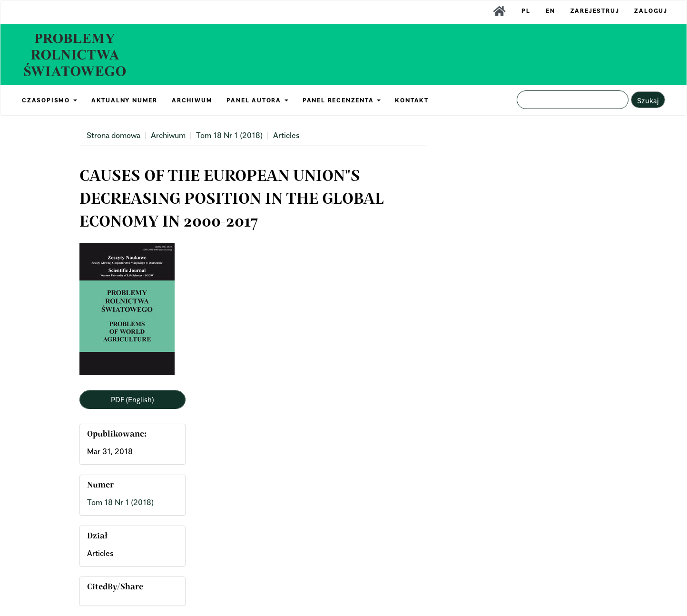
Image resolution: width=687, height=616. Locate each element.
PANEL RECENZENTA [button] (342, 100)
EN (550, 11)
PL (526, 11)
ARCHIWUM (192, 100)
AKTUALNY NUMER (124, 100)
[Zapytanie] (573, 100)
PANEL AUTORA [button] (257, 100)
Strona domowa (113, 135)
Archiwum (168, 135)
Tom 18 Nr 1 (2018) (229, 135)
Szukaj (648, 100)
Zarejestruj (595, 11)
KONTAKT (412, 100)
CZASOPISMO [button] (49, 100)
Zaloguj (651, 11)
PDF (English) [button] (132, 399)
